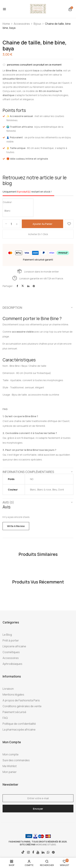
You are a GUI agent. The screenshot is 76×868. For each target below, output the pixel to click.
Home (6, 24)
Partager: (8, 286)
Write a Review (16, 526)
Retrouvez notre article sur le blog (35, 180)
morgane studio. (46, 844)
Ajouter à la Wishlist (69, 224)
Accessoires (22, 24)
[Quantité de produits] (11, 224)
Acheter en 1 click (38, 234)
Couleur (7, 202)
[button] (70, 9)
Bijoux (37, 24)
